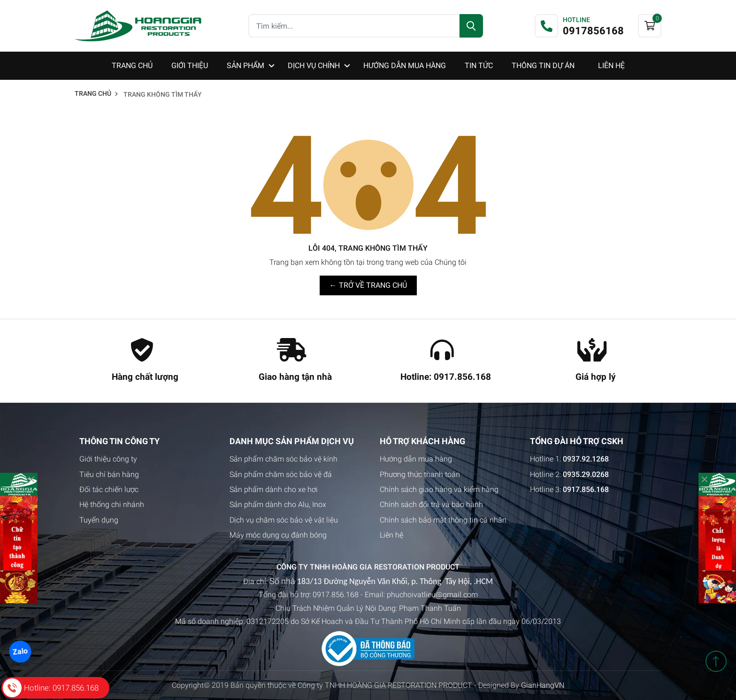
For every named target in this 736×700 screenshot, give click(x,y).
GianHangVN (543, 685)
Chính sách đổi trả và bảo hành (431, 504)
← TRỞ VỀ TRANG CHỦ (368, 285)
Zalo (20, 652)
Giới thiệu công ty (108, 459)
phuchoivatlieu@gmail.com (432, 595)
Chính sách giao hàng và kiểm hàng (439, 489)
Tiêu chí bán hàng (109, 474)
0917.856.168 (336, 595)
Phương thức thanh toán (420, 474)
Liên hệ (391, 535)
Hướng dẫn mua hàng (416, 459)
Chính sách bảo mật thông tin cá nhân (443, 520)
